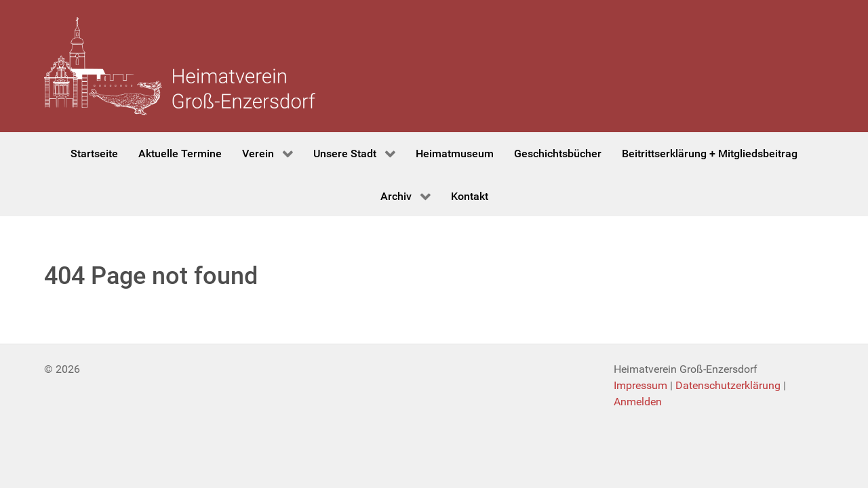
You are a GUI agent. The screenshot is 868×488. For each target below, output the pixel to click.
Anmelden (638, 402)
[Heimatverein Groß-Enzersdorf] (180, 66)
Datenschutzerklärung (728, 385)
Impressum (640, 385)
